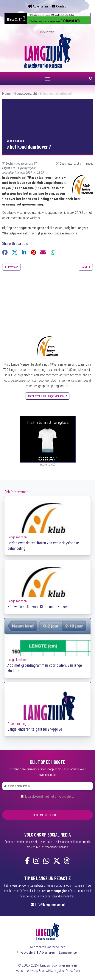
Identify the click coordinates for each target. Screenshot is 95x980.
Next (86, 267)
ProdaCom (73, 971)
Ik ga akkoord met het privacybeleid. (49, 796)
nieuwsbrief (70, 233)
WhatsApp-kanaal (14, 233)
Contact (62, 6)
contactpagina (57, 891)
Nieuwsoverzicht (25, 93)
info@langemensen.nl (50, 904)
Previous (11, 267)
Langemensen (69, 952)
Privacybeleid (26, 952)
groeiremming (32, 204)
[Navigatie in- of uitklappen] (47, 79)
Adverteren (40, 6)
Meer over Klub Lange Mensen (47, 396)
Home (6, 93)
